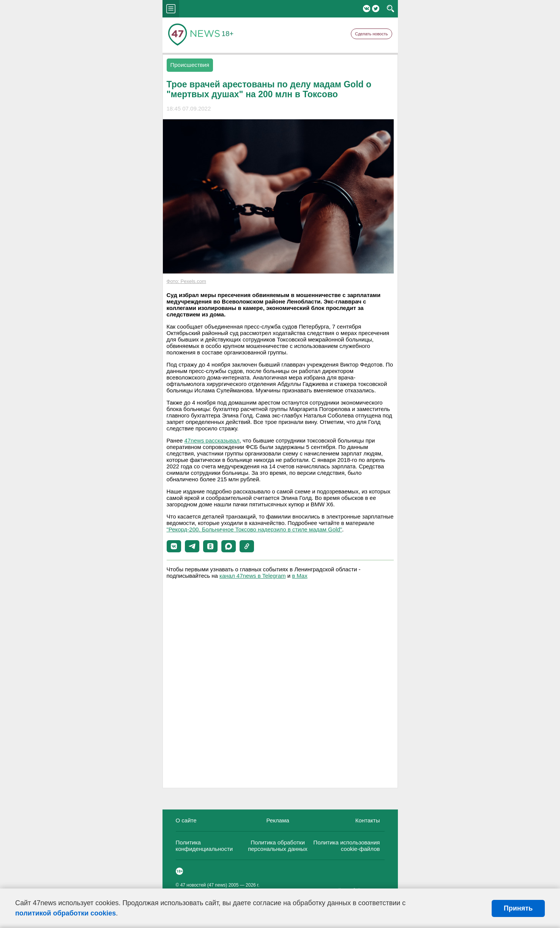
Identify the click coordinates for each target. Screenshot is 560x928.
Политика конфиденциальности (204, 846)
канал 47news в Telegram (252, 576)
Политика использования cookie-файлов (346, 846)
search (390, 9)
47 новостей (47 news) (204, 885)
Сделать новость (371, 34)
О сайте (186, 820)
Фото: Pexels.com (186, 281)
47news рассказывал (212, 440)
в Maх (300, 576)
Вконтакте (367, 9)
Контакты (368, 820)
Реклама (278, 820)
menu (171, 9)
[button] (174, 546)
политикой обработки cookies (65, 913)
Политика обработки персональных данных (278, 846)
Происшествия (190, 65)
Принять (518, 908)
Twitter (376, 9)
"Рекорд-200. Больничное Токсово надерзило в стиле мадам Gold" (255, 529)
